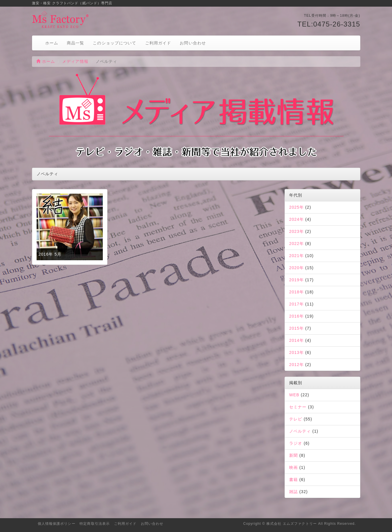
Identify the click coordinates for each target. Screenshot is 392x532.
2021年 (297, 256)
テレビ (296, 419)
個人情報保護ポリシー (57, 524)
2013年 (297, 352)
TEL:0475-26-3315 (329, 24)
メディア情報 (75, 61)
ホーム (52, 43)
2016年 (297, 316)
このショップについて (114, 43)
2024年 (297, 219)
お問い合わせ (193, 43)
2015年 (297, 328)
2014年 (297, 340)
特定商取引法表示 (95, 524)
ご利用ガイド (158, 43)
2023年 (297, 231)
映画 (293, 467)
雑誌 (293, 492)
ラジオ (296, 443)
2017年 (297, 304)
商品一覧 (75, 43)
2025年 (297, 207)
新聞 (293, 455)
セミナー (298, 407)
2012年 (297, 365)
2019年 (297, 280)
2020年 (297, 268)
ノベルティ (300, 431)
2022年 (297, 244)
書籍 (293, 480)
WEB (294, 395)
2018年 (297, 292)
